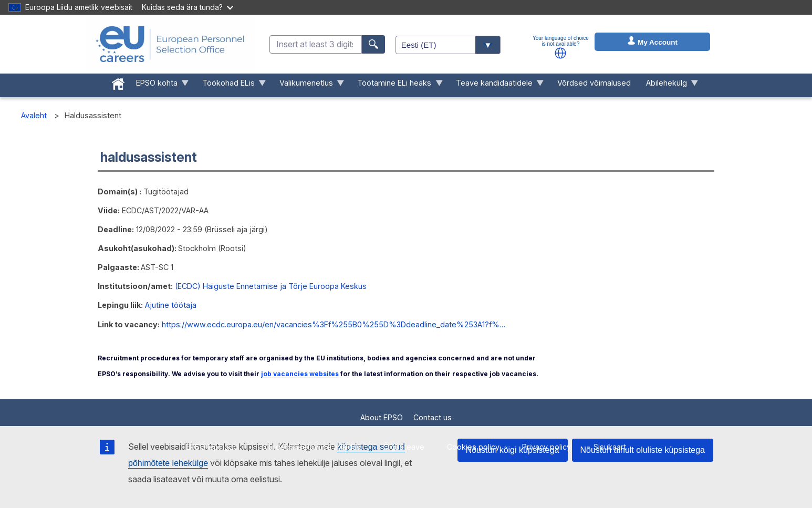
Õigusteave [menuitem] (404, 447)
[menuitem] (118, 82)
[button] (560, 53)
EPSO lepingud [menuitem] (212, 447)
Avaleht (34, 115)
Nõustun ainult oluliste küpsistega (643, 450)
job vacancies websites (300, 374)
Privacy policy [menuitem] (546, 447)
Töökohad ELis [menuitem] (230, 85)
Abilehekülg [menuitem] (668, 85)
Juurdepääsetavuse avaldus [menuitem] (311, 447)
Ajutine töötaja (171, 305)
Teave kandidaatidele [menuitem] (496, 85)
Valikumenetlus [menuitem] (308, 85)
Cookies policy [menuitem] (473, 447)
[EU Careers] (170, 44)
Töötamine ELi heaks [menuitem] (396, 85)
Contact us (433, 417)
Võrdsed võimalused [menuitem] (594, 83)
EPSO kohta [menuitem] (159, 85)
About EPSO (382, 417)
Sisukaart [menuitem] (610, 447)
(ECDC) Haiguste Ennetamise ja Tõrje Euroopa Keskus (271, 286)
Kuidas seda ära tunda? (188, 7)
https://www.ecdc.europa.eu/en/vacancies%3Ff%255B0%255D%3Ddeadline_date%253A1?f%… (334, 324)
